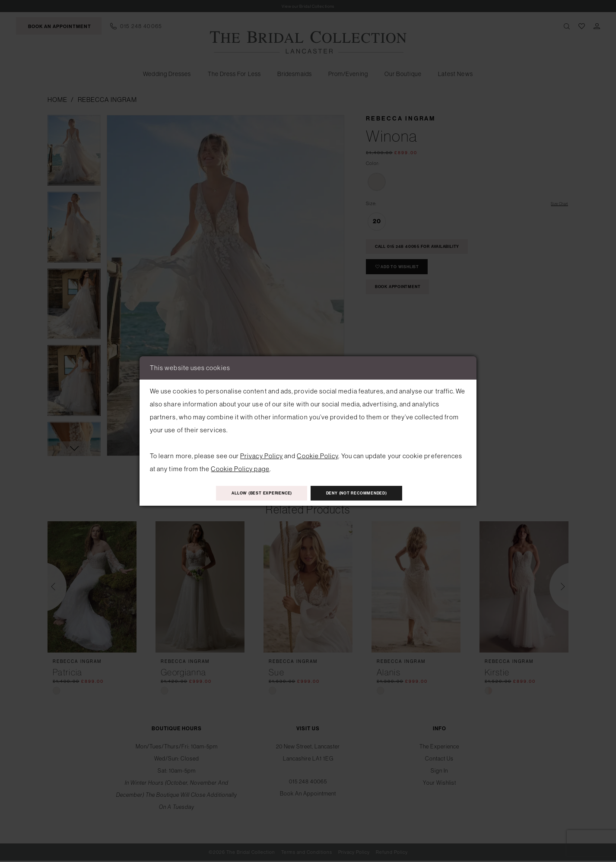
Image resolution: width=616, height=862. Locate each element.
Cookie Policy (318, 454)
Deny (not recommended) (370, 493)
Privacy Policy (262, 454)
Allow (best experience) (249, 493)
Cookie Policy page (240, 467)
